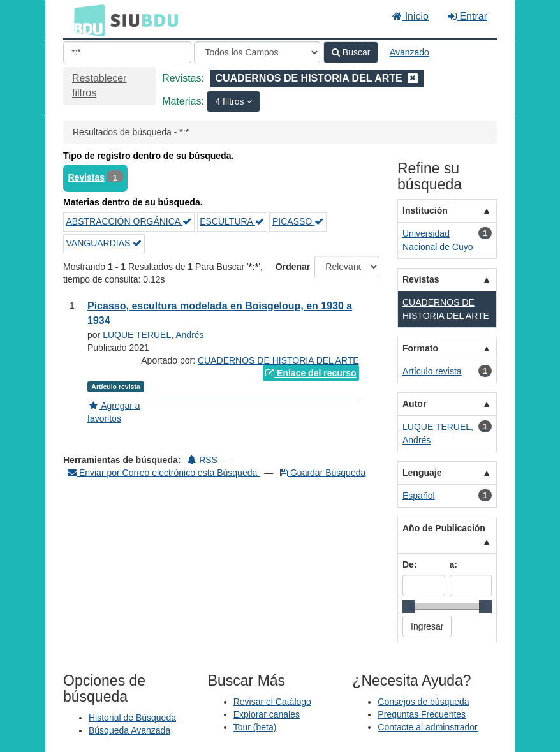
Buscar (351, 52)
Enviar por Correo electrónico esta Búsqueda (164, 473)
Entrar (468, 16)
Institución (425, 210)
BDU (86, 20)
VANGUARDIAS (104, 243)
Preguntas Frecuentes (422, 714)
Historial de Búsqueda (132, 718)
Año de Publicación (444, 528)
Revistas (87, 177)
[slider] (409, 607)
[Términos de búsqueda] (127, 52)
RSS (203, 460)
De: (410, 564)
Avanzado (409, 52)
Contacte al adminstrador (427, 727)
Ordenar (293, 267)
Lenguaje (422, 473)
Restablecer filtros (99, 85)
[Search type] (257, 52)
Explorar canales (267, 714)
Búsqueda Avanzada (129, 730)
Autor (414, 404)
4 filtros (231, 101)
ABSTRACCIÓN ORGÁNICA (129, 221)
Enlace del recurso (311, 373)
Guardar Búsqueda (323, 473)
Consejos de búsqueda (423, 702)
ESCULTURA (232, 221)
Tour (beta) (255, 727)
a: (453, 564)
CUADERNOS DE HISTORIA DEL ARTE (278, 360)
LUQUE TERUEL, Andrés (153, 335)
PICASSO (298, 221)
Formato (420, 348)
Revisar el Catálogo (272, 702)
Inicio (410, 16)
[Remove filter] (413, 78)
